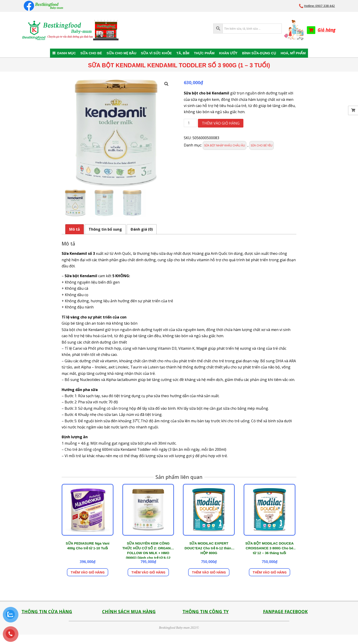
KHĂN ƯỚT (228, 53)
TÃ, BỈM (183, 53)
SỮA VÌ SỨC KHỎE (156, 53)
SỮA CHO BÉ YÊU (262, 145)
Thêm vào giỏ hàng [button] (88, 572)
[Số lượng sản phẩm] (190, 123)
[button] (166, 84)
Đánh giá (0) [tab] (142, 229)
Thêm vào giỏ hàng (221, 123)
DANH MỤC (66, 53)
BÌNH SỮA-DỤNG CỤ (259, 53)
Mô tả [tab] (75, 229)
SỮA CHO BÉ (91, 53)
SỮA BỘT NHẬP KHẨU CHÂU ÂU (225, 145)
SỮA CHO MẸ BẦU (121, 53)
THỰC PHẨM (204, 53)
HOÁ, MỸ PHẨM (293, 53)
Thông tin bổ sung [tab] (105, 229)
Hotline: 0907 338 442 (320, 6)
